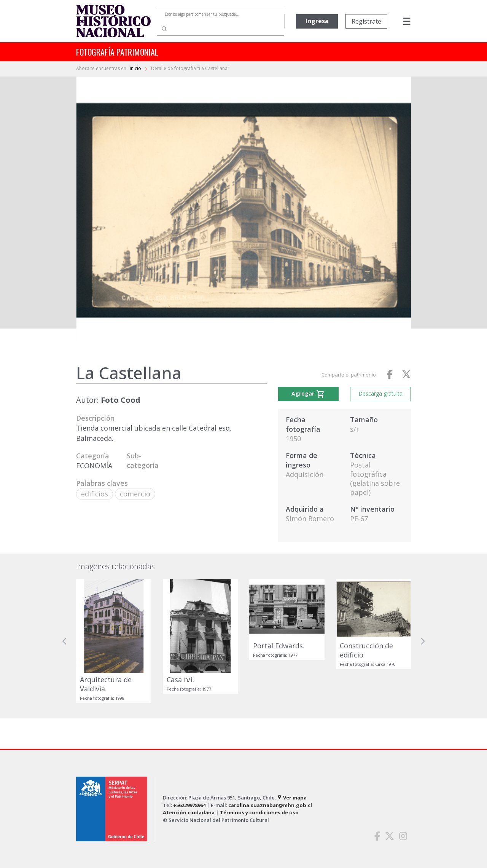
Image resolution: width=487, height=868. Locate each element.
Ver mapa (292, 798)
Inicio (136, 68)
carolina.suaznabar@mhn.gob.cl (270, 805)
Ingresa (317, 21)
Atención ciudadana (189, 812)
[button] (65, 641)
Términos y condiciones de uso (259, 812)
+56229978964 (189, 805)
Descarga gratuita (380, 393)
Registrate (366, 21)
